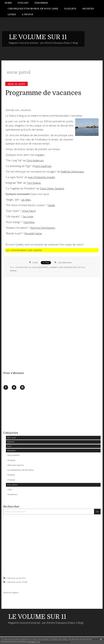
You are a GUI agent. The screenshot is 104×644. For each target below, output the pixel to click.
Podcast (23, 3)
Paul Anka (29, 222)
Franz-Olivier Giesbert (52, 188)
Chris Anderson (35, 160)
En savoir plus (34, 642)
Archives (88, 9)
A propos (27, 14)
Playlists (70, 9)
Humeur (11, 442)
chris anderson (65, 267)
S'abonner (41, 3)
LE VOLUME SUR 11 (38, 37)
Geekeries (13, 494)
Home (8, 3)
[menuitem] (10, 3)
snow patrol (43, 267)
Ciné (10, 490)
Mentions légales (11, 593)
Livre (9, 446)
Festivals (12, 460)
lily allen (32, 267)
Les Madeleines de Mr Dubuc (21, 470)
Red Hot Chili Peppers (43, 228)
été (26, 267)
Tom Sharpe (34, 183)
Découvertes (14, 455)
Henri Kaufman (43, 166)
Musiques (11, 450)
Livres (12, 14)
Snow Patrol (29, 211)
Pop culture (12, 485)
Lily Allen (26, 200)
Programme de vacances (43, 93)
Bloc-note (12, 438)
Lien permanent (63, 263)
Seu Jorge (28, 216)
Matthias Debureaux (72, 171)
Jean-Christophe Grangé (41, 177)
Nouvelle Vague (33, 233)
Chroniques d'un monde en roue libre (33, 9)
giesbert (54, 267)
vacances (19, 267)
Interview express (16, 465)
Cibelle (51, 205)
